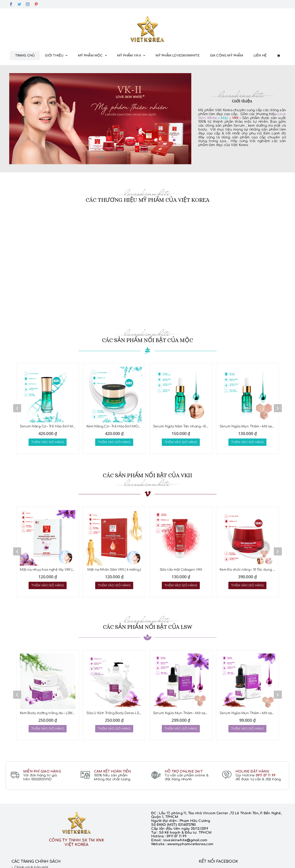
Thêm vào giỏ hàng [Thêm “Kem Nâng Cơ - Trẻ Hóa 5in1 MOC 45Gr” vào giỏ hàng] (114, 442)
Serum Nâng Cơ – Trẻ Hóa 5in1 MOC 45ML (48, 426)
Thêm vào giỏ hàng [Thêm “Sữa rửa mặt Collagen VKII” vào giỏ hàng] (181, 585)
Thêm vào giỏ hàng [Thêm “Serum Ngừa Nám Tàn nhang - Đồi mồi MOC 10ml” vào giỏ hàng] (181, 442)
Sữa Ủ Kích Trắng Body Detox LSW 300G (114, 713)
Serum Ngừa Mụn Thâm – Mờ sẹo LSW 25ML (181, 713)
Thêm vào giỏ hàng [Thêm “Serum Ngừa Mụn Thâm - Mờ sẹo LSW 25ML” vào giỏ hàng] (181, 729)
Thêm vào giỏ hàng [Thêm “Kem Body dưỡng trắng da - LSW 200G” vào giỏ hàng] (48, 729)
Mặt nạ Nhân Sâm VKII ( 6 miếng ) (114, 570)
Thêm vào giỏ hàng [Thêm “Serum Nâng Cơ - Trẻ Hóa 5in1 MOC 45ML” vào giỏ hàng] (48, 442)
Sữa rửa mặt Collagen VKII (181, 570)
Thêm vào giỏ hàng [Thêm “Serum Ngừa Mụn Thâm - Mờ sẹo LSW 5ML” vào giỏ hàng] (247, 729)
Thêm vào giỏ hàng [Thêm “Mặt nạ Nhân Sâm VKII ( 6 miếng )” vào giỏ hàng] (114, 585)
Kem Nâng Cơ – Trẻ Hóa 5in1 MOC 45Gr (114, 426)
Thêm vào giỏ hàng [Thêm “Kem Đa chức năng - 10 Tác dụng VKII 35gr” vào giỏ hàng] (247, 585)
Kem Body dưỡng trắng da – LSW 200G (48, 713)
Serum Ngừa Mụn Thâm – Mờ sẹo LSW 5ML (247, 713)
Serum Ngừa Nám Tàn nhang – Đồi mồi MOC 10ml (181, 426)
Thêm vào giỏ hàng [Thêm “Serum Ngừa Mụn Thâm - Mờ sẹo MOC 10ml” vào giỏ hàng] (247, 442)
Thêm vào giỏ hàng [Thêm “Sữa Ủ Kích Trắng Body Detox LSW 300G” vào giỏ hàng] (114, 729)
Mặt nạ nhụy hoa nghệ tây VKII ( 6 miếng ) (48, 570)
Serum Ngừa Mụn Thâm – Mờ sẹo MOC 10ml (247, 426)
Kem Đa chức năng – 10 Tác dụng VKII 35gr (247, 570)
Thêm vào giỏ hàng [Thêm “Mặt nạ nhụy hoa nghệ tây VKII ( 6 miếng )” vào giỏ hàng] (48, 585)
